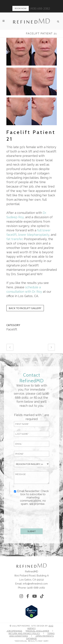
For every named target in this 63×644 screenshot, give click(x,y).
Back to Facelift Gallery (25, 308)
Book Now (21, 8)
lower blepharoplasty (33, 235)
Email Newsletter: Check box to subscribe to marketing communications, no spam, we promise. (33, 497)
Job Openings (14, 631)
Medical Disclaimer (38, 631)
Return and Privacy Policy (24, 633)
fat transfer (14, 239)
